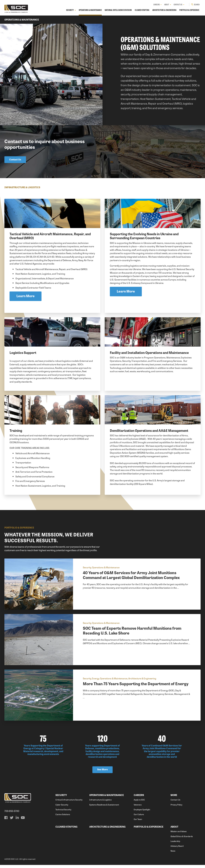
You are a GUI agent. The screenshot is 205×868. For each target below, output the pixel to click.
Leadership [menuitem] (175, 844)
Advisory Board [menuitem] (177, 849)
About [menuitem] (167, 4)
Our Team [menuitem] (138, 822)
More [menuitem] (174, 798)
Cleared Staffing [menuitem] (142, 10)
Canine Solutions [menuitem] (63, 818)
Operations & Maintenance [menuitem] (89, 10)
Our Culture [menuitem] (139, 818)
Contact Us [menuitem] (178, 4)
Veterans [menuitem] (138, 808)
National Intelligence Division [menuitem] (117, 10)
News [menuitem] (173, 854)
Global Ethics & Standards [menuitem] (182, 839)
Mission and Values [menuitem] (179, 835)
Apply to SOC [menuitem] (139, 803)
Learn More (26, 297)
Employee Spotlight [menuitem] (142, 813)
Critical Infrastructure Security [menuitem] (69, 803)
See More (103, 773)
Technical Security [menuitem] (63, 813)
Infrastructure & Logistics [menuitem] (100, 803)
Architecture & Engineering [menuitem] (164, 10)
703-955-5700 (12, 814)
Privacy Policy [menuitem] (176, 808)
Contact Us (15, 160)
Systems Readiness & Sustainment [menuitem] (104, 808)
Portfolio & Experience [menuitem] (189, 10)
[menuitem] (6, 821)
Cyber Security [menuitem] (62, 808)
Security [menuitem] (68, 10)
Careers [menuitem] (156, 4)
